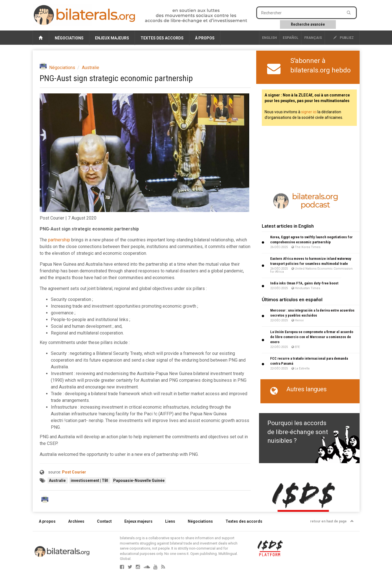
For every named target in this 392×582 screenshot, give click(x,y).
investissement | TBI (90, 480)
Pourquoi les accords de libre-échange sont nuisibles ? (298, 432)
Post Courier (74, 472)
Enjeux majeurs (112, 38)
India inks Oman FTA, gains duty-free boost (304, 283)
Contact (104, 521)
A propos (47, 521)
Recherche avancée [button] (308, 24)
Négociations (69, 38)
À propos (205, 38)
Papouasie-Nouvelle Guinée (139, 480)
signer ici (309, 112)
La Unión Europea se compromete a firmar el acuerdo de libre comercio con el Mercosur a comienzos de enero (312, 337)
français (313, 38)
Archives (76, 521)
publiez (344, 38)
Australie (91, 68)
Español (291, 38)
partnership (59, 240)
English (269, 38)
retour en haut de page (332, 521)
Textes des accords (162, 38)
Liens (170, 521)
